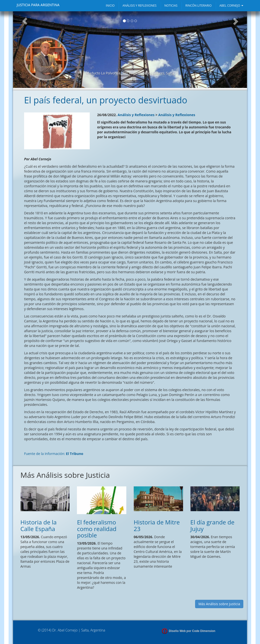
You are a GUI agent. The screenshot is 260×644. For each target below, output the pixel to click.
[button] (25, 50)
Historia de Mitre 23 (157, 525)
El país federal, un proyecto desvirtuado (106, 100)
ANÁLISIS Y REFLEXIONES (139, 6)
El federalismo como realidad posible (97, 529)
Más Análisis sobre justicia (219, 604)
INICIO (110, 6)
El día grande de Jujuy (212, 525)
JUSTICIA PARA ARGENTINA (38, 5)
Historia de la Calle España (38, 525)
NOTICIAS (171, 6)
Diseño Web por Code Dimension (192, 631)
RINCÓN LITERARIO (198, 6)
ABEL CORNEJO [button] (231, 6)
